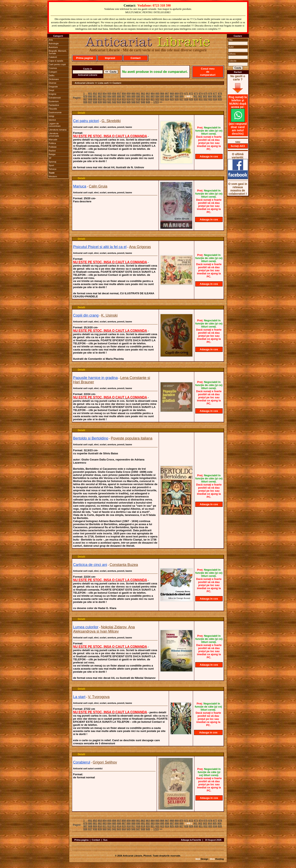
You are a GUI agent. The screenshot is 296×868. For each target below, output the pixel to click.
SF (50, 158)
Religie (52, 154)
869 (177, 94)
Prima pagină (84, 58)
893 (153, 96)
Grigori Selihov (105, 762)
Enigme (53, 94)
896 (167, 96)
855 (109, 94)
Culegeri (53, 72)
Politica (52, 143)
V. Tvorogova (99, 697)
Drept (51, 90)
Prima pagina (82, 840)
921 (153, 99)
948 (143, 102)
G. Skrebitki (111, 121)
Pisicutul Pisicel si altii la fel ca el (100, 247)
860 (133, 94)
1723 (156, 102)
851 (90, 94)
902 (200, 96)
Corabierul (82, 762)
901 (195, 96)
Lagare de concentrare (55, 125)
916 (129, 99)
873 (196, 94)
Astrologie (54, 44)
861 (138, 94)
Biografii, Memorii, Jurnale (58, 52)
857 (119, 94)
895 (162, 96)
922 (157, 99)
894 (157, 96)
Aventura (53, 47)
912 (109, 99)
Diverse (53, 83)
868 (172, 94)
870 (182, 94)
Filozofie (53, 109)
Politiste (53, 147)
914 (119, 99)
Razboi (52, 151)
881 (95, 96)
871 (186, 94)
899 (182, 96)
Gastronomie (55, 112)
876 (210, 94)
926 (177, 99)
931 (201, 99)
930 (196, 99)
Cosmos (53, 68)
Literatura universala (54, 135)
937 (90, 102)
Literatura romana (58, 130)
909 (95, 99)
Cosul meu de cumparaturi (208, 72)
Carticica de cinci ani (90, 565)
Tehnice (53, 169)
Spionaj (53, 162)
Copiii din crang (86, 315)
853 (100, 94)
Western (53, 176)
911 (105, 99)
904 (210, 96)
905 (215, 96)
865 (157, 94)
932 (206, 99)
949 (148, 102)
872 (191, 94)
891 (143, 96)
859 (129, 94)
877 (215, 94)
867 (167, 94)
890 (138, 96)
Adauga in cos (209, 156)
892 (148, 96)
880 (90, 96)
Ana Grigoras (140, 247)
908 (90, 99)
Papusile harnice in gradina (95, 378)
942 (114, 102)
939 (100, 102)
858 (124, 94)
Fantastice (54, 105)
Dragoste (53, 87)
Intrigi (51, 116)
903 (205, 96)
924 (167, 99)
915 (124, 99)
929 (191, 99)
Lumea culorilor (86, 627)
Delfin (52, 76)
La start (79, 697)
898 (177, 96)
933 (210, 99)
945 (129, 102)
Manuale (53, 140)
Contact (135, 58)
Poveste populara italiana (132, 438)
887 (124, 96)
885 (114, 96)
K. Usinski (109, 315)
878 (220, 94)
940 (105, 102)
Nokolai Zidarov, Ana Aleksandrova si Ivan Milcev (104, 629)
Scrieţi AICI (238, 146)
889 (133, 96)
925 (172, 99)
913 (114, 99)
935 (220, 99)
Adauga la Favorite (191, 840)
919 (143, 99)
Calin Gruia (98, 186)
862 (143, 94)
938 (95, 102)
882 (100, 96)
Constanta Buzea (124, 565)
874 (201, 94)
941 (109, 102)
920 (148, 99)
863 (148, 94)
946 (133, 102)
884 (109, 96)
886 (119, 96)
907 (85, 99)
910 (100, 99)
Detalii (81, 113)
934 (215, 99)
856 (114, 94)
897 (172, 96)
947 (138, 102)
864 (153, 94)
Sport (51, 165)
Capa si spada (56, 61)
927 (182, 99)
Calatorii (53, 57)
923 (162, 99)
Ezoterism (54, 101)
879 (85, 96)
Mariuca (80, 186)
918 (138, 99)
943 (119, 102)
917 (133, 99)
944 (124, 102)
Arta (51, 40)
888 (129, 96)
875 (206, 94)
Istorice (52, 120)
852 (95, 94)
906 (220, 96)
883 (105, 96)
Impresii (110, 58)
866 (162, 94)
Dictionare (54, 79)
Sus (105, 840)
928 (186, 99)
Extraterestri (55, 98)
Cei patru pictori (86, 121)
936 (85, 102)
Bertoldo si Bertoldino (91, 438)
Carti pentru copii (57, 64)
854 (105, 94)
